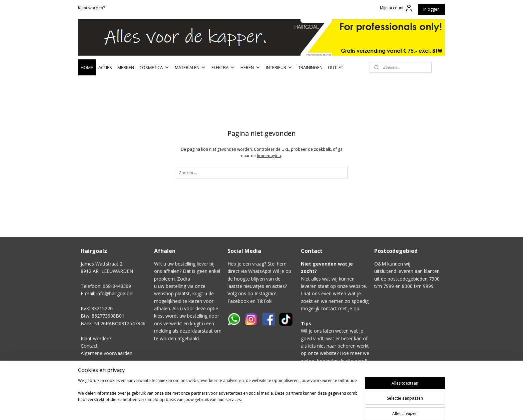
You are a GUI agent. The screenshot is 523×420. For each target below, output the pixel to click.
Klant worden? (91, 8)
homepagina (269, 156)
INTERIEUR (279, 67)
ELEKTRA (223, 67)
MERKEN (126, 67)
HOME (87, 67)
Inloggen (431, 9)
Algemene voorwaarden (107, 353)
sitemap (301, 408)
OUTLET (336, 67)
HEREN (250, 67)
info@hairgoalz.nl (115, 293)
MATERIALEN (190, 67)
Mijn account (396, 8)
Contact (89, 346)
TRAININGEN (310, 67)
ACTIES (105, 67)
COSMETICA (154, 67)
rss (315, 408)
